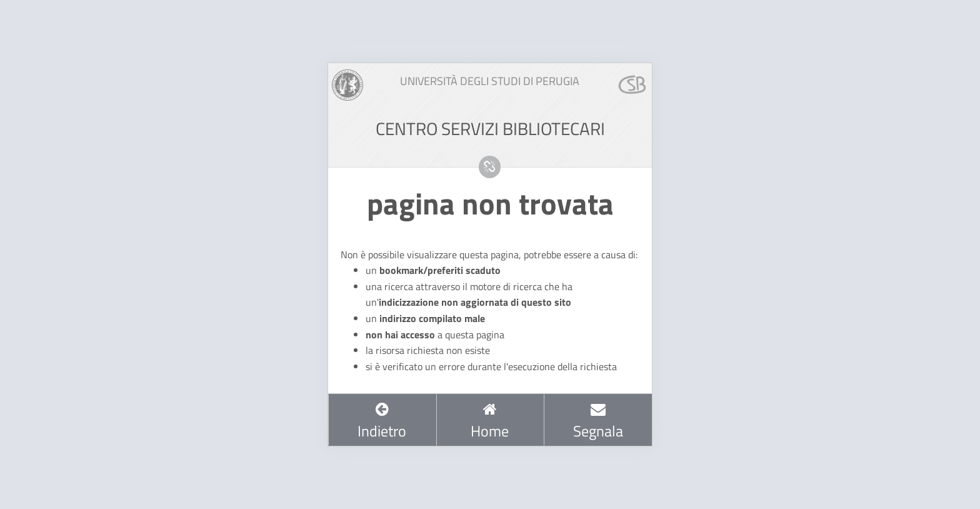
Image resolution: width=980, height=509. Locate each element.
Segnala (598, 421)
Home (490, 421)
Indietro (382, 421)
